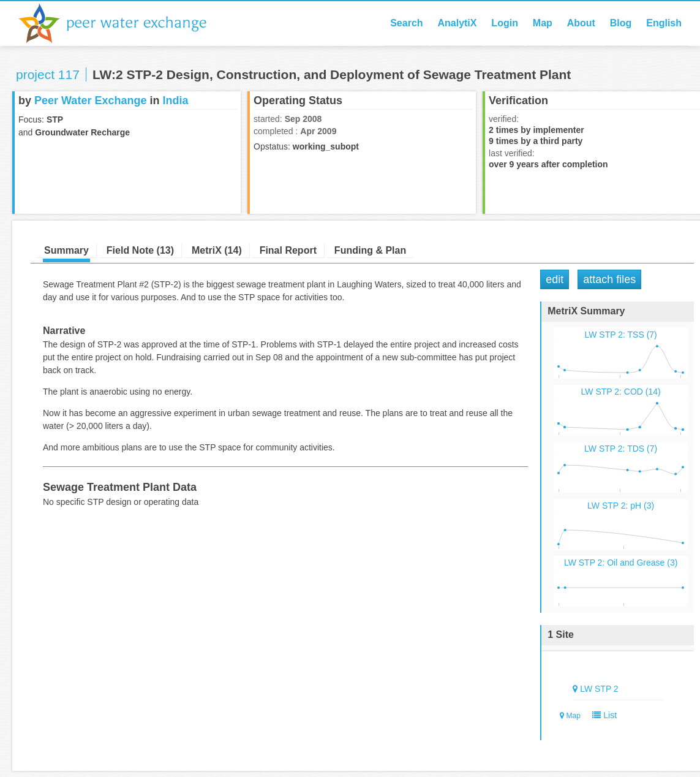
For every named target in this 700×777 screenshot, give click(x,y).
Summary (66, 250)
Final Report (288, 250)
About (581, 23)
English (664, 23)
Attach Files (609, 279)
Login (505, 23)
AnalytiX (457, 23)
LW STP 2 (599, 689)
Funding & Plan (370, 250)
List (602, 715)
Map (543, 23)
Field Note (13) (140, 250)
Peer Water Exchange (122, 23)
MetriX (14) (217, 250)
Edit (555, 279)
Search (406, 23)
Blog (621, 23)
